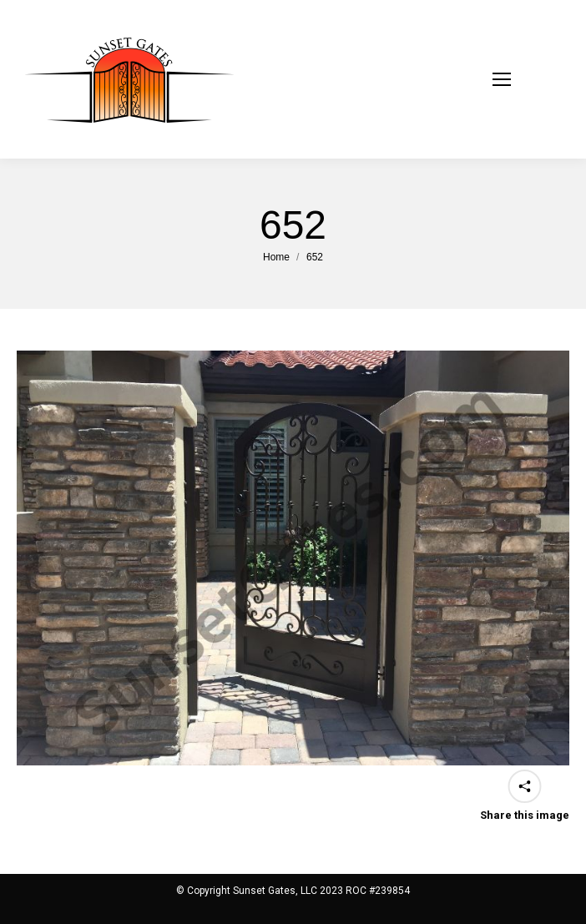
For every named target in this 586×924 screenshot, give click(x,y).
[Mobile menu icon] (523, 79)
